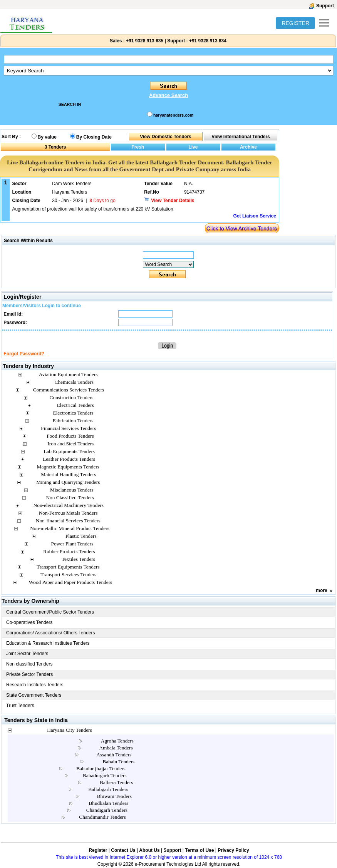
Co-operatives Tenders (29, 622)
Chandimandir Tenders (102, 817)
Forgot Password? (24, 354)
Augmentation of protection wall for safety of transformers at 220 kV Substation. (93, 209)
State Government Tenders (34, 695)
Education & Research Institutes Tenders (48, 643)
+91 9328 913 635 (144, 41)
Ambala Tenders (116, 748)
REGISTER (295, 23)
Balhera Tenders (117, 782)
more (321, 590)
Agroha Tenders (117, 741)
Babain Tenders (118, 762)
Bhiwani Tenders (114, 796)
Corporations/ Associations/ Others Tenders (51, 633)
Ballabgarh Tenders (108, 789)
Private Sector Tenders (29, 674)
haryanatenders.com (173, 115)
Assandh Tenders (114, 755)
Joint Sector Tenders (27, 654)
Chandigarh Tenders (107, 810)
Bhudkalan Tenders (108, 803)
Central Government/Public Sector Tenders (50, 612)
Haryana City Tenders (70, 730)
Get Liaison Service (255, 216)
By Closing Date (94, 137)
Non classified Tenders (29, 664)
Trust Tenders (20, 706)
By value (47, 137)
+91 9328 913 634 (208, 41)
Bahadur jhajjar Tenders (101, 768)
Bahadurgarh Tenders (105, 775)
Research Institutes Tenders (35, 685)
